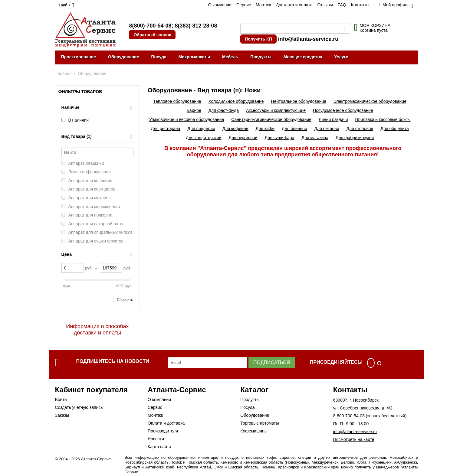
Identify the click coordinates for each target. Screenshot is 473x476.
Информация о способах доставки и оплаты (97, 329)
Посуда (159, 57)
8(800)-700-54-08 (150, 26)
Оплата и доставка (166, 423)
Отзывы (325, 5)
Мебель (230, 57)
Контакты (360, 5)
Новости (156, 439)
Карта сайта (159, 447)
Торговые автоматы (259, 423)
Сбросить (125, 300)
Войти (61, 399)
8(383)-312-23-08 (196, 26)
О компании (220, 5)
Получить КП (258, 39)
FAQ (342, 5)
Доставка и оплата (294, 5)
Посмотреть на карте (354, 439)
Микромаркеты (194, 57)
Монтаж (263, 5)
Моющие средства (303, 57)
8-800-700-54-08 (349, 416)
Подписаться (272, 362)
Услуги (342, 57)
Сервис (244, 5)
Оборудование (123, 57)
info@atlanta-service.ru (308, 39)
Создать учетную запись (79, 407)
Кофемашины (254, 431)
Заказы (62, 415)
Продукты (261, 57)
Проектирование (79, 57)
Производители (163, 431)
